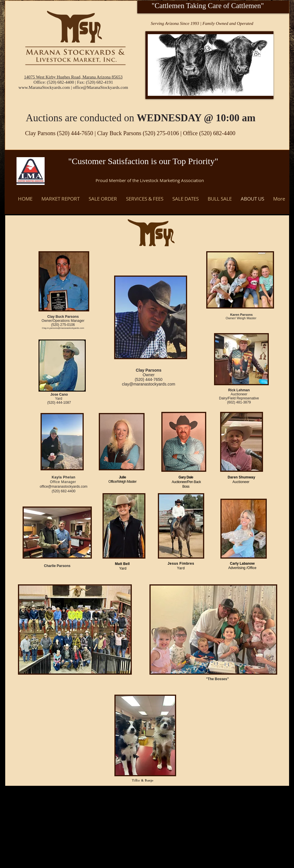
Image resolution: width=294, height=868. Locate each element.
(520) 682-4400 (61, 82)
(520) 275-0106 (162, 133)
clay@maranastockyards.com (149, 384)
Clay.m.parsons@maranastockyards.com (63, 328)
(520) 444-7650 (75, 133)
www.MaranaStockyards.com (44, 87)
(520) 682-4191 (99, 82)
